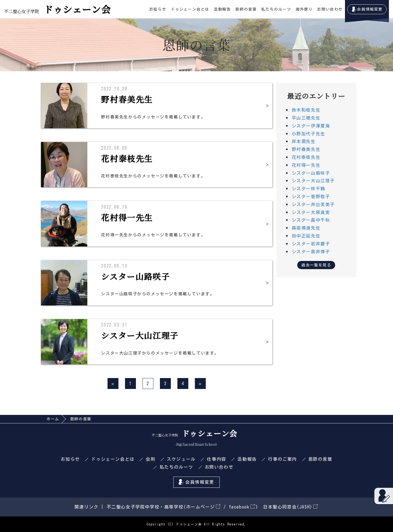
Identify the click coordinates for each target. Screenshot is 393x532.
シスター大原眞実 (311, 212)
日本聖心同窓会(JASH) (290, 507)
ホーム (53, 419)
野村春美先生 (306, 149)
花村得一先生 (306, 165)
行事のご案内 (282, 459)
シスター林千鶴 (309, 189)
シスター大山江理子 (313, 181)
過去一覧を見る (316, 265)
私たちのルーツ (276, 9)
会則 (151, 459)
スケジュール (181, 459)
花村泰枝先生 (306, 157)
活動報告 (222, 9)
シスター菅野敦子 (311, 197)
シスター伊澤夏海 (311, 126)
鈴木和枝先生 (306, 110)
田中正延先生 (306, 236)
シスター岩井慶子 (311, 244)
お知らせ (158, 9)
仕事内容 (216, 459)
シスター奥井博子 (311, 252)
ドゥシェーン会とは (190, 9)
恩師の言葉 (246, 9)
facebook (242, 507)
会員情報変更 (370, 9)
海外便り (304, 9)
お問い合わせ (330, 9)
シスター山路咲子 (311, 173)
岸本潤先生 (304, 141)
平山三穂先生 (306, 118)
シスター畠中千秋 (311, 220)
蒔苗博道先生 (306, 228)
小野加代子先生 (309, 134)
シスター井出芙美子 (313, 204)
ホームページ (203, 507)
